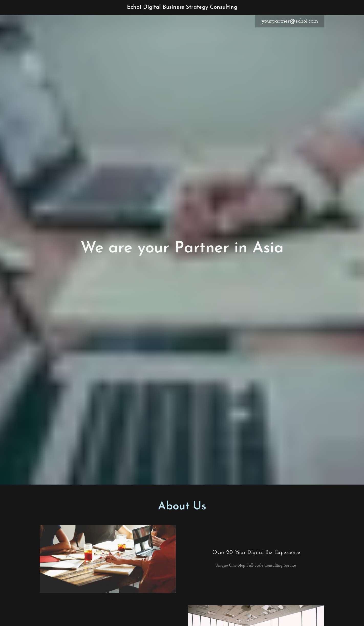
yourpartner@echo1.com (290, 21)
